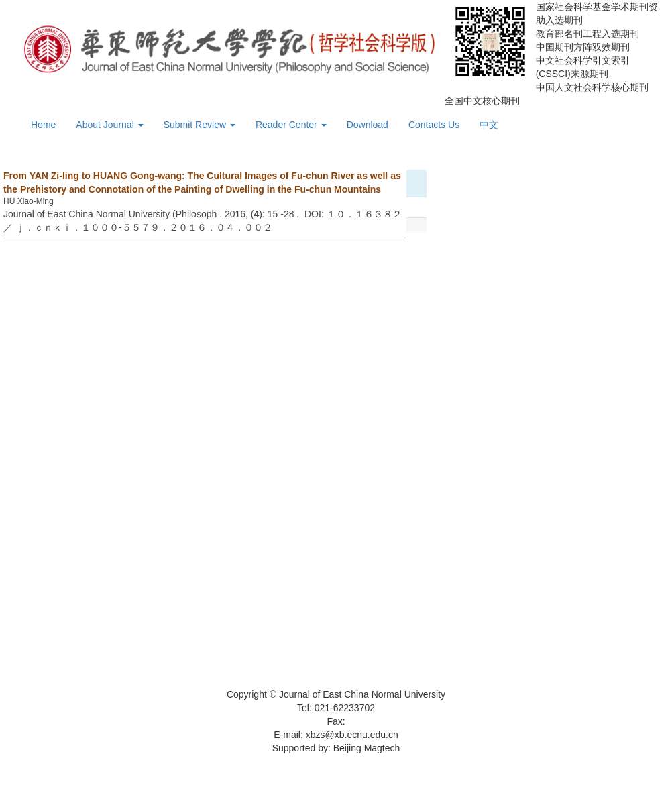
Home (43, 125)
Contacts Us (434, 125)
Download (368, 125)
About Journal (109, 125)
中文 (489, 125)
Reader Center (291, 125)
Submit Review (200, 125)
